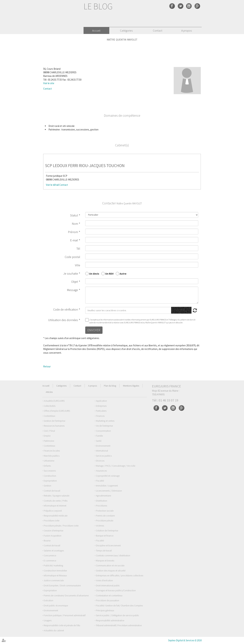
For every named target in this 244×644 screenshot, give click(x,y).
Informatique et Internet (55, 506)
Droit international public (108, 585)
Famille (99, 436)
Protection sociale (105, 511)
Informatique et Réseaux (55, 575)
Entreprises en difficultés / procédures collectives (120, 575)
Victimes (100, 526)
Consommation (103, 431)
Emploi (47, 436)
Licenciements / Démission (109, 491)
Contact (158, 31)
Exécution (48, 600)
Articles (49, 392)
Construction (50, 476)
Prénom (73, 232)
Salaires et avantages (54, 551)
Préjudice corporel (53, 511)
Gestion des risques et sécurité (111, 571)
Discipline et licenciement (108, 545)
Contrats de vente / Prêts (56, 501)
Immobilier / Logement (107, 486)
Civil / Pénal (49, 431)
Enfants (47, 466)
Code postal (72, 257)
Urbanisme (49, 461)
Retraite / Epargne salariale (57, 496)
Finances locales (52, 451)
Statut (74, 215)
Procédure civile (52, 521)
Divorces (100, 461)
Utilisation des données (63, 320)
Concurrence (50, 555)
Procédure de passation (108, 600)
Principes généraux (105, 610)
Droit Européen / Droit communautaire (62, 585)
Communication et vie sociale (110, 565)
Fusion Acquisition (53, 536)
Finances (100, 416)
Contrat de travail (52, 491)
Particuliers (101, 411)
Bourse (47, 541)
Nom (75, 224)
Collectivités (50, 406)
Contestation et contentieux (109, 595)
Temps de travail (104, 551)
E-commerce (50, 561)
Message (72, 290)
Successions (50, 471)
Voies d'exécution (104, 580)
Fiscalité (100, 481)
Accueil (96, 31)
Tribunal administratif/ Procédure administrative (119, 625)
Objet (75, 282)
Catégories (126, 31)
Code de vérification (66, 309)
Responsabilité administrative (110, 620)
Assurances (101, 471)
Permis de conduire (105, 516)
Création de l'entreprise (107, 531)
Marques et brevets (105, 561)
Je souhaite (71, 273)
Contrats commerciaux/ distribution (113, 555)
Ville (78, 265)
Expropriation (50, 481)
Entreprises (101, 406)
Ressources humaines (54, 426)
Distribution (101, 501)
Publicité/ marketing (53, 565)
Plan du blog (110, 386)
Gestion (47, 486)
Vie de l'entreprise (104, 426)
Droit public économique (56, 605)
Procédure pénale (105, 521)
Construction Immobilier (55, 571)
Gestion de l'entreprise (54, 421)
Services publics (104, 456)
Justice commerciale (54, 580)
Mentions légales (131, 386)
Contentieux (49, 416)
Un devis (94, 273)
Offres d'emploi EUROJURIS (57, 411)
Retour (47, 366)
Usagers (48, 620)
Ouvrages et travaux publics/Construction (116, 590)
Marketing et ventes (105, 421)
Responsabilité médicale (56, 516)
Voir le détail (52, 185)
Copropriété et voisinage (108, 476)
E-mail (74, 240)
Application (101, 401)
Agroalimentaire (103, 496)
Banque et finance (105, 536)
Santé (99, 441)
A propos (187, 31)
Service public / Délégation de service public (118, 615)
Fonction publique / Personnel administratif (65, 615)
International (102, 451)
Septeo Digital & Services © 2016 (185, 640)
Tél (78, 249)
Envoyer (94, 330)
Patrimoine (49, 441)
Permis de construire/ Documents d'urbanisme (66, 595)
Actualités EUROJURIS (54, 401)
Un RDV (109, 273)
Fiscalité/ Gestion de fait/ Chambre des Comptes (119, 605)
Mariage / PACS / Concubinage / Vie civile (116, 466)
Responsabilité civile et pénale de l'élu (62, 625)
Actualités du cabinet (54, 630)
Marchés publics (52, 456)
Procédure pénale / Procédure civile (61, 526)
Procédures (101, 506)
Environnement (103, 446)
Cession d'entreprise (53, 531)
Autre (123, 273)
